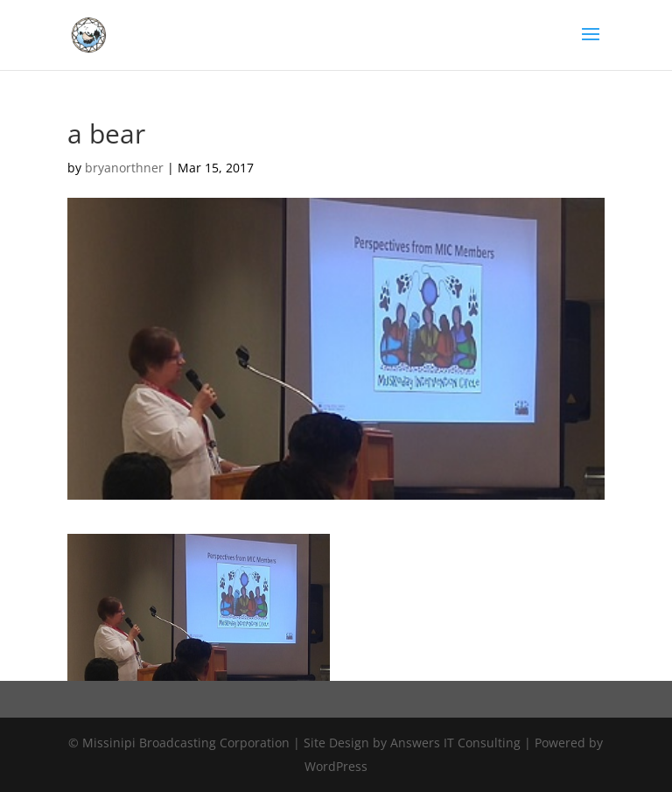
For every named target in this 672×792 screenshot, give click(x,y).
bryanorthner (124, 168)
